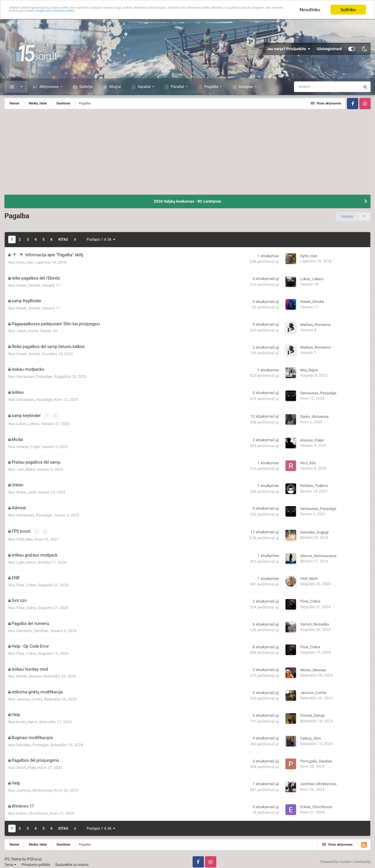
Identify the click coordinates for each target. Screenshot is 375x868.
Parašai (177, 87)
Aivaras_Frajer (28, 445)
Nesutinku (310, 10)
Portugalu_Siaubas (316, 758)
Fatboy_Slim (310, 735)
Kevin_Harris (27, 719)
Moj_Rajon (309, 370)
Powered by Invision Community (345, 859)
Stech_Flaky (26, 765)
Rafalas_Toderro (314, 484)
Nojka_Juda (26, 491)
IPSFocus (34, 856)
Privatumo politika (36, 862)
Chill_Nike (25, 536)
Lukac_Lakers (312, 279)
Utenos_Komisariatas (318, 553)
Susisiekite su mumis (72, 862)
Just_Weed (26, 468)
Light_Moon (26, 559)
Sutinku (348, 10)
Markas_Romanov (315, 325)
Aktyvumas (49, 87)
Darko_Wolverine (314, 416)
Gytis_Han (25, 262)
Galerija (85, 87)
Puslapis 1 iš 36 (101, 239)
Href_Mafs (309, 576)
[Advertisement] (188, 153)
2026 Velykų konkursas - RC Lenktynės (187, 201)
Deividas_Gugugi (314, 530)
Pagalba (212, 87)
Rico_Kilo (308, 461)
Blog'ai (115, 87)
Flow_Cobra (26, 582)
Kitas (63, 239)
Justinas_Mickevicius (34, 787)
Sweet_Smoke (28, 285)
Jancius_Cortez (29, 696)
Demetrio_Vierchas (32, 628)
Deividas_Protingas (33, 742)
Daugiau (246, 87)
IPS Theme (13, 856)
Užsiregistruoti (329, 49)
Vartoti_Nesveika (314, 621)
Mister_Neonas (29, 673)
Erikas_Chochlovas (32, 810)
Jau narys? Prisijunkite (289, 49)
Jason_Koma (27, 331)
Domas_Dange (313, 712)
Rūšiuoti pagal (351, 239)
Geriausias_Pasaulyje (34, 376)
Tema (10, 862)
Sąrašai (144, 87)
